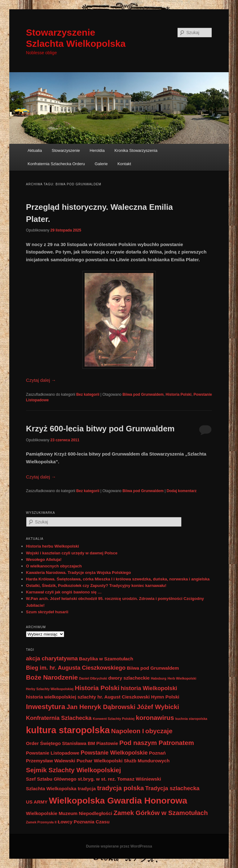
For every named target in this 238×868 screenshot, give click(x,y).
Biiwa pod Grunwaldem (143, 394)
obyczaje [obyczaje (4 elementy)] (159, 731)
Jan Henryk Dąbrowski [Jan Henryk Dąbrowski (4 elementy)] (101, 707)
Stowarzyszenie (66, 150)
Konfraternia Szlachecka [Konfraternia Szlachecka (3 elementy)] (59, 718)
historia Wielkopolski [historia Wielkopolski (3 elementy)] (149, 688)
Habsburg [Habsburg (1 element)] (159, 678)
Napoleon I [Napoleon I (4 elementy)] (128, 731)
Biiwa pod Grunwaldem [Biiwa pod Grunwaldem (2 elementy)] (153, 668)
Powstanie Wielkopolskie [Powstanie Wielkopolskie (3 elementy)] (114, 753)
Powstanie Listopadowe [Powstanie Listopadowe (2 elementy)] (53, 753)
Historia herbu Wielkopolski (53, 546)
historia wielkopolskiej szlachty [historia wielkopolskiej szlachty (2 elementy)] (61, 697)
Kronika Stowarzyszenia (136, 150)
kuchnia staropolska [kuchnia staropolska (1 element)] (191, 719)
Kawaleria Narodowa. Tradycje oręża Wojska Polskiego (79, 573)
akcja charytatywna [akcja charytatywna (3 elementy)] (52, 658)
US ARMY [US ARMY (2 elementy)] (37, 802)
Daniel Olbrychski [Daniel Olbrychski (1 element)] (93, 678)
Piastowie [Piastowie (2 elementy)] (107, 743)
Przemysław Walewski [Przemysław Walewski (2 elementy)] (51, 761)
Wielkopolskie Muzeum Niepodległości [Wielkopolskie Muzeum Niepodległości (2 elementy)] (69, 813)
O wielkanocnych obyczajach (54, 566)
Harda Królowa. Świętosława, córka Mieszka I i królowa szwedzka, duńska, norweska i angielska (118, 579)
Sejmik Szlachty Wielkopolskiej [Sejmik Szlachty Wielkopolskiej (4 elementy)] (74, 770)
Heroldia (97, 150)
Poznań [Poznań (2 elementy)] (157, 753)
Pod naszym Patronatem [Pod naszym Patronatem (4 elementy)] (157, 743)
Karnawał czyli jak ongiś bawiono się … (64, 592)
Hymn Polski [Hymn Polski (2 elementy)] (165, 697)
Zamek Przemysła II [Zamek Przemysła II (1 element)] (41, 822)
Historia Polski (179, 394)
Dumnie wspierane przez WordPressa (119, 846)
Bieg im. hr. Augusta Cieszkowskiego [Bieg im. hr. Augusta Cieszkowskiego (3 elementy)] (76, 668)
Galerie (101, 164)
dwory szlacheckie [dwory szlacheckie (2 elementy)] (129, 678)
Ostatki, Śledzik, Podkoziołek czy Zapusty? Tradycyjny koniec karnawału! (96, 586)
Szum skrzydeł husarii (47, 612)
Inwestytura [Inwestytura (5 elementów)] (46, 707)
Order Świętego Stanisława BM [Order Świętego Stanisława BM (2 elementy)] (61, 743)
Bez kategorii (88, 394)
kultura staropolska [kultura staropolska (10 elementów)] (68, 730)
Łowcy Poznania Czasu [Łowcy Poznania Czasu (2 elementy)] (84, 822)
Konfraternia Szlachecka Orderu (56, 164)
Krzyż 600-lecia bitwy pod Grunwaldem (100, 429)
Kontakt (124, 164)
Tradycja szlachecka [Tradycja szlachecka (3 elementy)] (172, 788)
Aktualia (35, 150)
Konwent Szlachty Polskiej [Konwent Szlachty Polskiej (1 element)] (114, 719)
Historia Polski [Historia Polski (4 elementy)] (97, 688)
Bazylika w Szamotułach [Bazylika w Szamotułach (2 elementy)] (106, 659)
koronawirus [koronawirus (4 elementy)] (155, 718)
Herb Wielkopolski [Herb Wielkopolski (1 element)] (182, 678)
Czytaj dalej (41, 380)
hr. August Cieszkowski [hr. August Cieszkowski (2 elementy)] (123, 697)
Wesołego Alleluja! (44, 560)
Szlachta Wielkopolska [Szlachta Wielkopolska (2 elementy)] (51, 789)
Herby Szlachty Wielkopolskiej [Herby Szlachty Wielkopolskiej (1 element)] (50, 689)
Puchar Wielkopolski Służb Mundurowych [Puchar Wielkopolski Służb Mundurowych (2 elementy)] (123, 761)
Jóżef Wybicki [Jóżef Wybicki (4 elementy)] (158, 707)
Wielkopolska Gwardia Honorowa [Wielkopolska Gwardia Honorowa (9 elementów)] (118, 800)
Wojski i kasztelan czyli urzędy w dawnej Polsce (72, 553)
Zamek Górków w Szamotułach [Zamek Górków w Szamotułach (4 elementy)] (161, 813)
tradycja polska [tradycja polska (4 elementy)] (120, 788)
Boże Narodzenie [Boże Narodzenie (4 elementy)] (52, 677)
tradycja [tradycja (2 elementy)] (87, 789)
